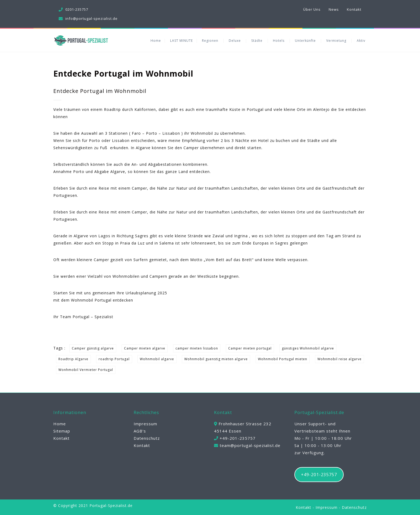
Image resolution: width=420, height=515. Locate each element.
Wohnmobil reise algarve (340, 359)
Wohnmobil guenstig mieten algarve (216, 359)
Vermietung (336, 41)
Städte (257, 41)
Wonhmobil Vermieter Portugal (86, 370)
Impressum (145, 424)
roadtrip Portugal (114, 359)
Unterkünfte (305, 41)
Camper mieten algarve (145, 348)
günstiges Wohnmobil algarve (308, 348)
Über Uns (312, 9)
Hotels (279, 41)
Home (156, 41)
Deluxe (235, 41)
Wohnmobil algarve (157, 359)
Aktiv (361, 41)
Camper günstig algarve (93, 348)
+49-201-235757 (319, 475)
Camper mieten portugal (250, 348)
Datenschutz (147, 438)
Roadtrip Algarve (73, 359)
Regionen (210, 41)
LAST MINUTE (181, 41)
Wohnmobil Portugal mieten (283, 359)
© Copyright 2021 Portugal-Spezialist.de (93, 505)
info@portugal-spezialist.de (91, 18)
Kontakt (354, 9)
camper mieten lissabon (197, 348)
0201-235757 (77, 9)
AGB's (140, 431)
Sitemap (62, 431)
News (334, 9)
